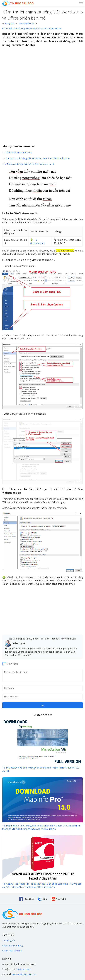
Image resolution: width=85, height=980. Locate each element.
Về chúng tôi (9, 940)
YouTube (61, 899)
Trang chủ (8, 24)
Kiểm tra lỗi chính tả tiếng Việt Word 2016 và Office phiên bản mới (32, 29)
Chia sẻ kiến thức (27, 24)
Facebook (29, 899)
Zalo (45, 899)
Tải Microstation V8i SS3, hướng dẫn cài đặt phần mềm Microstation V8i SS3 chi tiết (41, 769)
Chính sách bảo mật (12, 951)
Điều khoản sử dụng (12, 946)
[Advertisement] (42, 120)
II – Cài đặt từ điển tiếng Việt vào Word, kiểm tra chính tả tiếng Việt (36, 158)
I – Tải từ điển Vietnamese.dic (17, 153)
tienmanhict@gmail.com (24, 974)
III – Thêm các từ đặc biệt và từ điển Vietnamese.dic (29, 164)
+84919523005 (24, 969)
